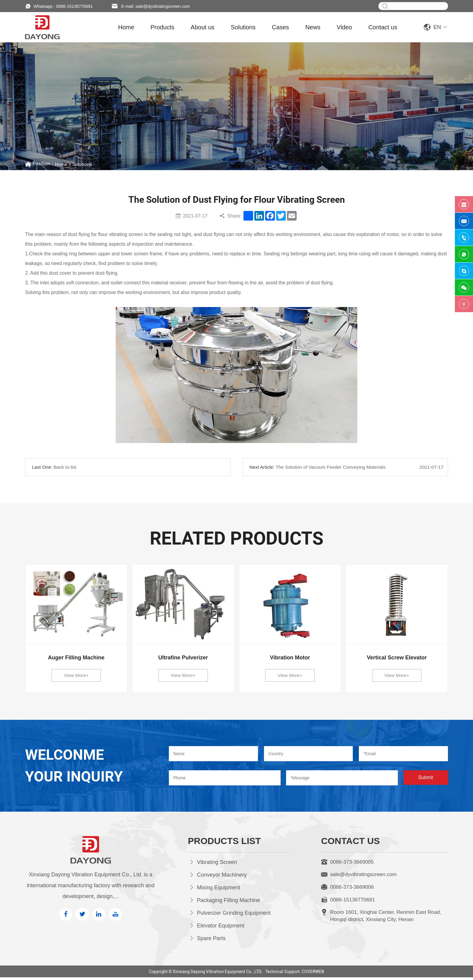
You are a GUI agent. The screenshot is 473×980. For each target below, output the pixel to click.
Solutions (243, 27)
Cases (280, 27)
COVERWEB (313, 974)
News (313, 27)
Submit (426, 780)
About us (203, 27)
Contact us (383, 27)
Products (162, 27)
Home (126, 27)
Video (344, 27)
